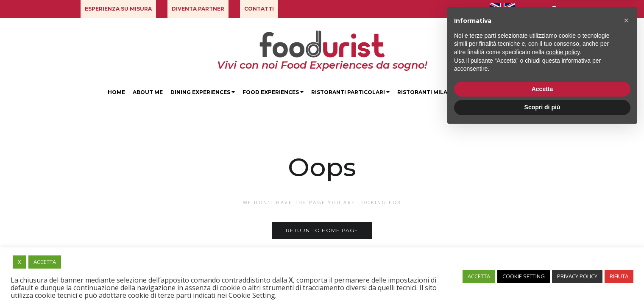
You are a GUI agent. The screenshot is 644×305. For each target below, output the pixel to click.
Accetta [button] (542, 263)
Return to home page (322, 230)
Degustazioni (488, 92)
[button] (118, 9)
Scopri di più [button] (542, 282)
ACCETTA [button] (45, 262)
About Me (148, 92)
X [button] (20, 262)
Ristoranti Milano (427, 92)
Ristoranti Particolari (350, 92)
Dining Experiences (203, 92)
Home (116, 92)
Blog (527, 92)
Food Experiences (273, 92)
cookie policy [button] (563, 227)
